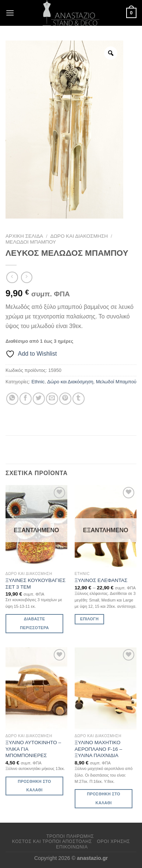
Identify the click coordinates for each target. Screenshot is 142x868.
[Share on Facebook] (26, 399)
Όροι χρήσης (113, 841)
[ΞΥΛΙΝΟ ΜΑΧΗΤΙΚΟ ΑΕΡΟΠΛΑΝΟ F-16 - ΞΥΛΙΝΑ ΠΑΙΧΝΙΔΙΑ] (106, 689)
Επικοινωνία (72, 847)
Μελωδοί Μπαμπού (31, 242)
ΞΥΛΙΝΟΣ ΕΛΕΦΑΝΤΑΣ (101, 580)
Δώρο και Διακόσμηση (79, 236)
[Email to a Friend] (52, 399)
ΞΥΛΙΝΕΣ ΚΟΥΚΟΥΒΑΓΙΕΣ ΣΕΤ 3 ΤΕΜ (35, 584)
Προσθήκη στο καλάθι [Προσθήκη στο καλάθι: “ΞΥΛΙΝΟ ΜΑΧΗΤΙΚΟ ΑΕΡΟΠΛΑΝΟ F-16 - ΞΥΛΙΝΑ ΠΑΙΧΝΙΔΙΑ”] (103, 798)
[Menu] (10, 13)
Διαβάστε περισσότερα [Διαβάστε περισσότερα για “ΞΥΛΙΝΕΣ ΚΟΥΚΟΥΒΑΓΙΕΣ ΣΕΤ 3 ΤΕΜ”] (34, 623)
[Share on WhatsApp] (12, 399)
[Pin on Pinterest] (65, 399)
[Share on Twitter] (39, 399)
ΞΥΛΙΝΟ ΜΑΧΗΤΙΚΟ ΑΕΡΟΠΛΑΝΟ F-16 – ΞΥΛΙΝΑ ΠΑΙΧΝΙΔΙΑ (98, 749)
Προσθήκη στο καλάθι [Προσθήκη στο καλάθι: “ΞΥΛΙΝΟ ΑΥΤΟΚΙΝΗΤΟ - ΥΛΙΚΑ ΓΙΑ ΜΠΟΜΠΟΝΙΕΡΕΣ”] (34, 786)
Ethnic (38, 382)
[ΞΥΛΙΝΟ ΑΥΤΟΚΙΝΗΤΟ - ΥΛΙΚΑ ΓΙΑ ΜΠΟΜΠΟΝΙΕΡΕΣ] (36, 689)
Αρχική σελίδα (24, 236)
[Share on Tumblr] (79, 399)
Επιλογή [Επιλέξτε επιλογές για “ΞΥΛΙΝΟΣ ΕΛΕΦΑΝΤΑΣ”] (89, 619)
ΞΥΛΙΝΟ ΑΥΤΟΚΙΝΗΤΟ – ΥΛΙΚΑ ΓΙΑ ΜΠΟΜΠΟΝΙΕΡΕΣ (33, 749)
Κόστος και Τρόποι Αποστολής (52, 841)
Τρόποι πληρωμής (70, 836)
